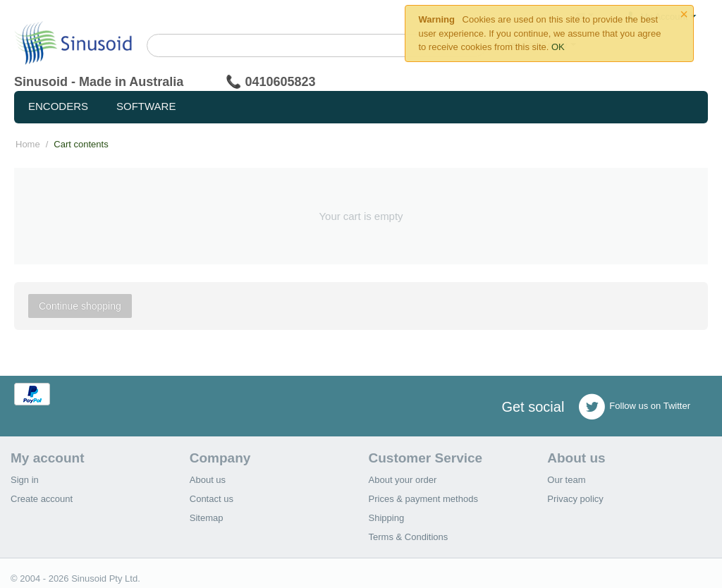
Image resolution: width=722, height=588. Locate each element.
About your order (403, 480)
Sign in (25, 480)
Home (28, 144)
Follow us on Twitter (634, 407)
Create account (42, 499)
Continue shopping (80, 306)
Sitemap (207, 518)
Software (146, 106)
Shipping (387, 518)
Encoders (58, 106)
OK (558, 47)
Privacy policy (575, 499)
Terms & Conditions (409, 537)
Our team (566, 480)
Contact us (212, 499)
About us (208, 480)
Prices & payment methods (423, 499)
